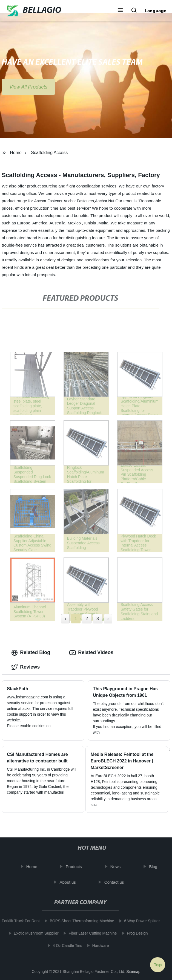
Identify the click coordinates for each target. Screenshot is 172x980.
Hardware (98, 946)
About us (70, 882)
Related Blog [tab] (31, 653)
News (117, 867)
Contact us (116, 882)
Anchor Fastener (48, 201)
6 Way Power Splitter (140, 921)
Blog (155, 867)
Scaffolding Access (49, 153)
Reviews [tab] (25, 667)
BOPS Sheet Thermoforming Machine (80, 921)
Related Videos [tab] (91, 653)
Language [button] (156, 11)
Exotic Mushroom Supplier (34, 933)
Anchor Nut (105, 201)
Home (16, 153)
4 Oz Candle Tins (65, 946)
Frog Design (135, 933)
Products (76, 867)
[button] (120, 11)
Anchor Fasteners (79, 201)
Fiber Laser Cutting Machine (91, 933)
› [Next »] (108, 619)
